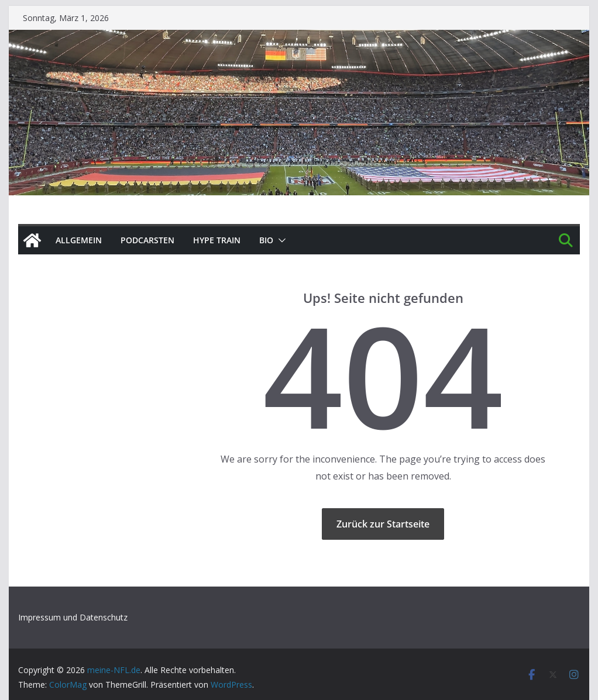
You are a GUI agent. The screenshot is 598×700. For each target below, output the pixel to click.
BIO (266, 240)
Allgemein (79, 240)
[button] (280, 240)
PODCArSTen (147, 240)
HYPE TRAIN (217, 240)
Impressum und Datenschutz (73, 617)
